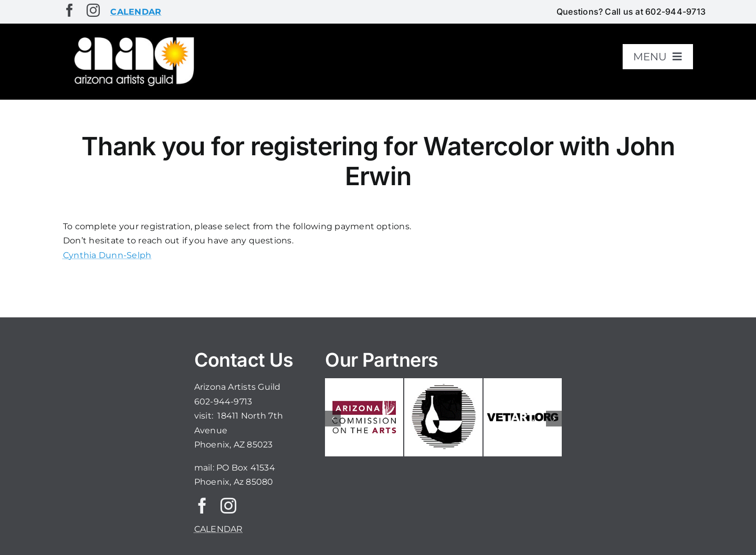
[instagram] (93, 10)
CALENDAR (219, 529)
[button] (333, 419)
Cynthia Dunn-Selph (107, 255)
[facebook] (70, 10)
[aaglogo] (132, 38)
